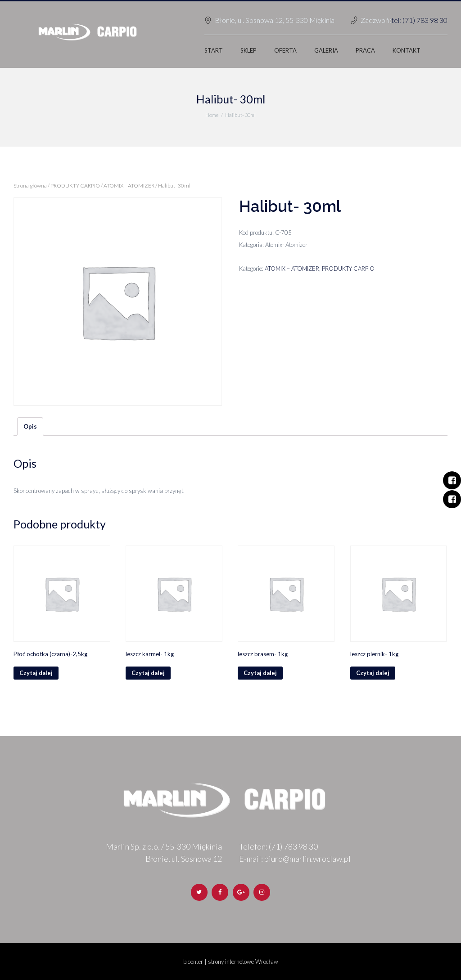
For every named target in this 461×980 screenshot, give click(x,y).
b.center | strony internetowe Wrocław (231, 962)
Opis (30, 426)
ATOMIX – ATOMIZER (129, 186)
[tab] (30, 427)
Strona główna (30, 186)
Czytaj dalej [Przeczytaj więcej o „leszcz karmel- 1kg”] (148, 673)
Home (212, 115)
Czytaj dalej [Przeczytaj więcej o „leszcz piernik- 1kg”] (373, 673)
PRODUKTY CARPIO (75, 186)
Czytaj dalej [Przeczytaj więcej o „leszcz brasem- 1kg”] (260, 673)
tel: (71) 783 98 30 (419, 20)
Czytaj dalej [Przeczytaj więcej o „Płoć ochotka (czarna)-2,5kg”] (36, 673)
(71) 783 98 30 (293, 846)
